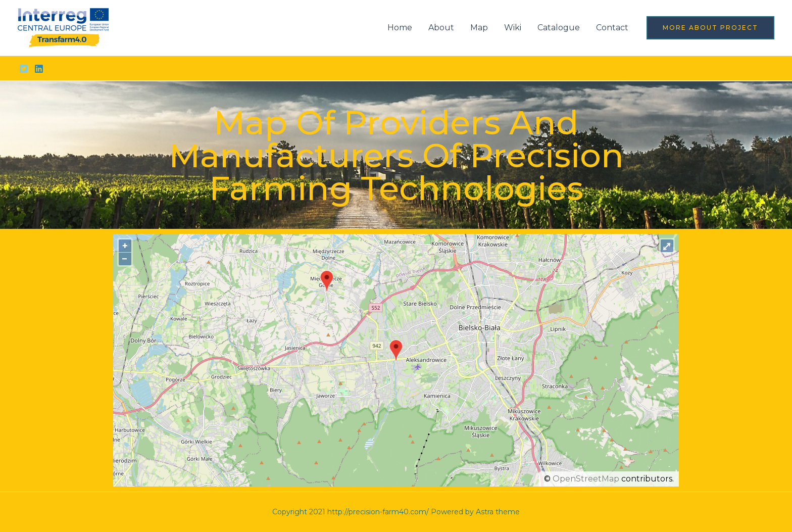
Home (400, 28)
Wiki (513, 28)
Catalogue (559, 28)
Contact (612, 28)
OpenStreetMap (586, 479)
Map (479, 28)
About (441, 28)
